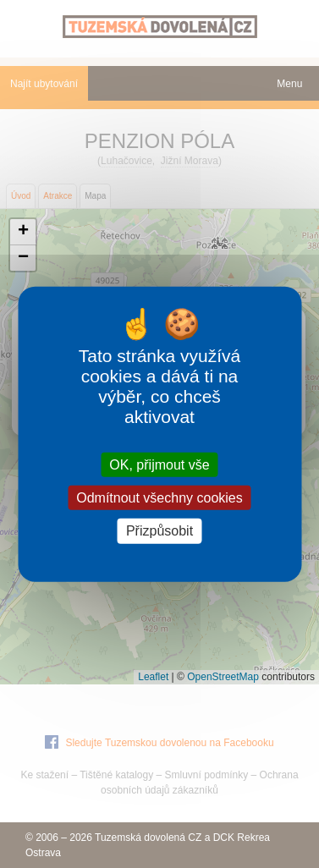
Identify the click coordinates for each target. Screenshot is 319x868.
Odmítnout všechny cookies (159, 498)
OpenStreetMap (223, 677)
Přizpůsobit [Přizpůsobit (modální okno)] (159, 531)
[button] (23, 232)
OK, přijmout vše (159, 465)
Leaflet (153, 677)
